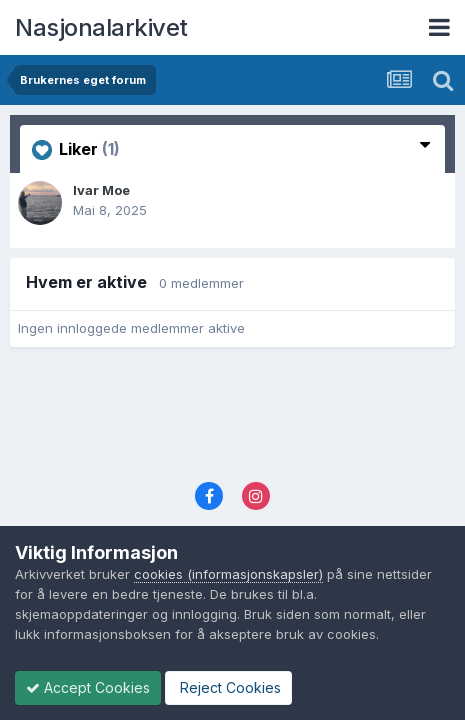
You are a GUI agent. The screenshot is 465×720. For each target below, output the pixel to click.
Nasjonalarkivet (101, 27)
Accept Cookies (88, 687)
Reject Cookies (228, 687)
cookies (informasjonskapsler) (228, 574)
